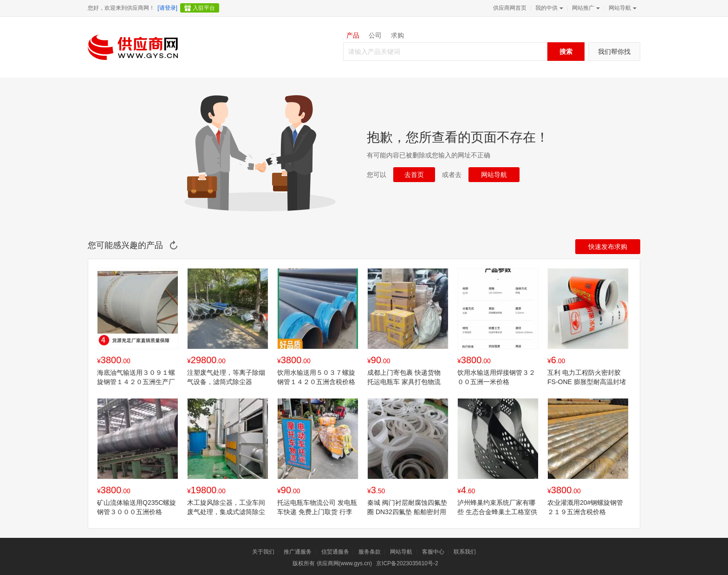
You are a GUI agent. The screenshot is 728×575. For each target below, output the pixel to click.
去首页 (414, 175)
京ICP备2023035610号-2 (407, 563)
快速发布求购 (608, 247)
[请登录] (167, 8)
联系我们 (465, 552)
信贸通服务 (335, 552)
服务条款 (370, 552)
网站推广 (585, 8)
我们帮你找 (614, 52)
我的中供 (548, 8)
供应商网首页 (510, 8)
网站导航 (622, 8)
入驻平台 (204, 8)
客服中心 (433, 552)
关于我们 (263, 552)
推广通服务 (298, 552)
